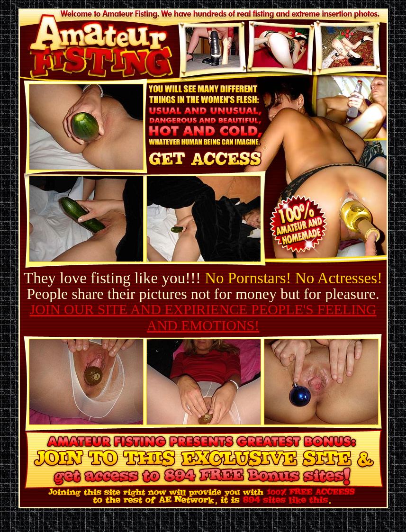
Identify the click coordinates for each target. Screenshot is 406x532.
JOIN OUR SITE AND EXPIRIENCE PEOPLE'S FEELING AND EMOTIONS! (203, 317)
